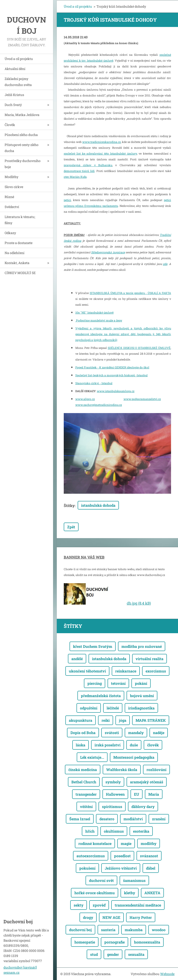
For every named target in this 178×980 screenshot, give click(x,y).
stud (94, 954)
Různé (9, 197)
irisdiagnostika (141, 708)
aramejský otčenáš (147, 782)
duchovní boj (80, 930)
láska (81, 745)
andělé (77, 659)
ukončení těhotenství (87, 671)
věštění (86, 806)
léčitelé (113, 708)
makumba (134, 930)
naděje (159, 733)
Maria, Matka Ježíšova (22, 115)
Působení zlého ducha (21, 135)
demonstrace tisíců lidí (79, 171)
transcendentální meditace (138, 905)
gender (113, 954)
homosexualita (147, 942)
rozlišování (156, 770)
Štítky (69, 505)
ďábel (151, 868)
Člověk (10, 125)
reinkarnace (126, 671)
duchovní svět (101, 880)
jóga (123, 720)
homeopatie (85, 942)
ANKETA (152, 893)
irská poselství (108, 745)
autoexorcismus (91, 856)
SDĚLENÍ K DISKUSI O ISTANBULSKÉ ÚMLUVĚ (139, 348)
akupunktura (81, 720)
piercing (95, 683)
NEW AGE (111, 917)
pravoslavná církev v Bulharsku (88, 165)
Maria (154, 794)
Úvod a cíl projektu (19, 59)
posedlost (122, 856)
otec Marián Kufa (75, 177)
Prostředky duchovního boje (23, 164)
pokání (141, 683)
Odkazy (10, 233)
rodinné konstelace (95, 843)
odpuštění (89, 708)
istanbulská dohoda (98, 505)
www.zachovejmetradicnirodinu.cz (99, 405)
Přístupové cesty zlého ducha (22, 148)
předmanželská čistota (101, 696)
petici (67, 200)
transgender (86, 794)
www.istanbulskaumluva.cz (116, 391)
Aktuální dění (15, 69)
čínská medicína (83, 770)
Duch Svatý (13, 105)
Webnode (167, 974)
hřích (90, 831)
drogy (88, 917)
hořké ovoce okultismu (95, 893)
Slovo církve (14, 187)
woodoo (159, 930)
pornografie (114, 942)
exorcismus (156, 671)
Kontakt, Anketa (17, 263)
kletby (130, 893)
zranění (159, 819)
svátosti (112, 733)
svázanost (149, 856)
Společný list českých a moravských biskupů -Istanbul (111, 375)
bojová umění (142, 696)
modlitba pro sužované (142, 646)
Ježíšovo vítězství (121, 868)
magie (126, 843)
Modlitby (11, 177)
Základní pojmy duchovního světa (18, 82)
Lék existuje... (92, 757)
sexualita (136, 954)
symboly (113, 782)
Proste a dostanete (19, 243)
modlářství (133, 819)
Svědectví (12, 207)
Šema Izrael (80, 819)
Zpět (71, 527)
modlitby (149, 843)
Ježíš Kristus (14, 95)
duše (134, 745)
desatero (107, 819)
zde (165, 264)
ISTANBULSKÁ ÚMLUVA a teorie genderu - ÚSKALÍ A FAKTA (130, 293)
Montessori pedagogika (134, 757)
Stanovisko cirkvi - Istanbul (94, 383)
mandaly (136, 733)
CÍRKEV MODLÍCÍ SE (20, 273)
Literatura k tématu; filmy (20, 220)
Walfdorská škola (122, 770)
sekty (79, 905)
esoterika (141, 831)
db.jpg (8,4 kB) (139, 603)
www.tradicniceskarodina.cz (102, 142)
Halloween (115, 794)
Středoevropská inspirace (108, 252)
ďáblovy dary (143, 806)
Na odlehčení (14, 253)
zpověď (99, 905)
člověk (153, 745)
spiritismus (112, 806)
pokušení (87, 868)
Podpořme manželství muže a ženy (99, 320)
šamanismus (134, 880)
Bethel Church (84, 782)
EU (137, 794)
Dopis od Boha (83, 733)
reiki (106, 720)
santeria (108, 930)
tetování (118, 683)
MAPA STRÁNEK (151, 720)
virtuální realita (149, 659)
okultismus (114, 831)
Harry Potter (141, 917)
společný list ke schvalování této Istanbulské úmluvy (100, 153)
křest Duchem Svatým (93, 646)
